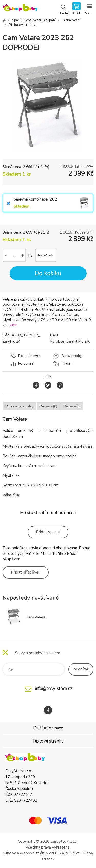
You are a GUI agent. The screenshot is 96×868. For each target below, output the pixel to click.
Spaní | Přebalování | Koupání (34, 20)
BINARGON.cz (67, 853)
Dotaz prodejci (73, 356)
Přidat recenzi (48, 532)
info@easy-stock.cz (53, 689)
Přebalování (71, 20)
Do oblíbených (29, 356)
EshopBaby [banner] (20, 9)
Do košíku (48, 273)
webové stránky (34, 853)
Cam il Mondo (78, 341)
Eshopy (9, 853)
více (13, 325)
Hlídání (67, 364)
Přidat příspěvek (26, 572)
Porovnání (26, 364)
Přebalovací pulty (22, 25)
